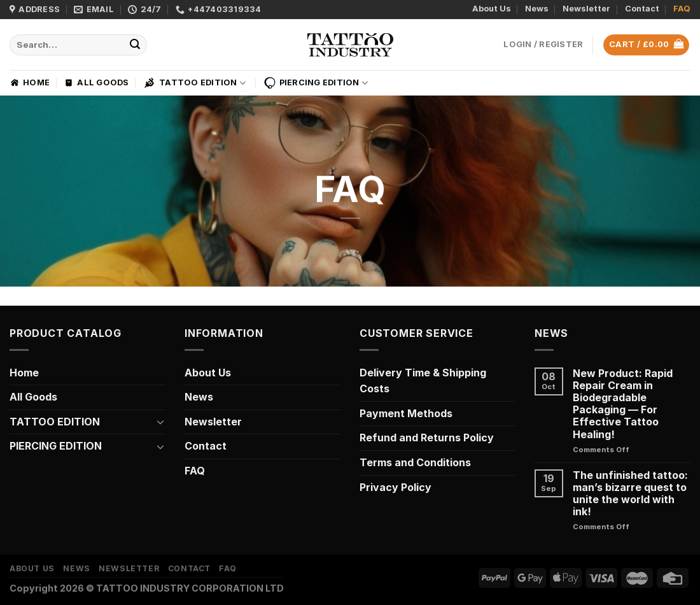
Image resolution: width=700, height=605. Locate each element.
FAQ (682, 9)
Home (30, 83)
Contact (642, 9)
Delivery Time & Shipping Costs (423, 381)
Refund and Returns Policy (427, 438)
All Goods (96, 83)
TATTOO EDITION (194, 83)
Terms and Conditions (415, 462)
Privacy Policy (395, 487)
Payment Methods (406, 413)
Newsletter (586, 9)
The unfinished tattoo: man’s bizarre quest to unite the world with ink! (630, 494)
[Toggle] (160, 422)
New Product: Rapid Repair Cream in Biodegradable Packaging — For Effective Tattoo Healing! (623, 404)
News (537, 9)
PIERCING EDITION (316, 83)
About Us (492, 9)
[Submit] (136, 45)
